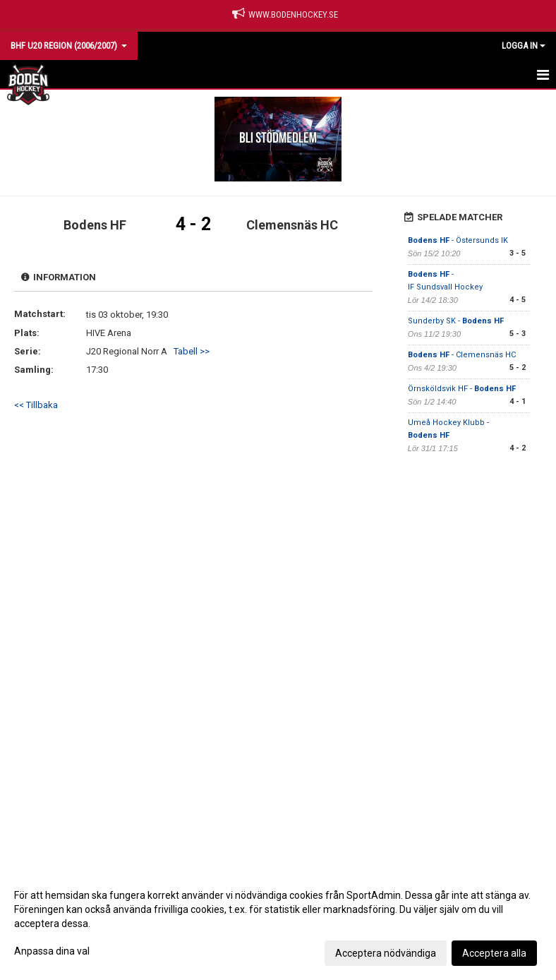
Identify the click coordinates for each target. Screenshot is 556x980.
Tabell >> (192, 351)
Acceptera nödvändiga (386, 953)
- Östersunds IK (458, 240)
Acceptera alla (494, 953)
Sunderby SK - (456, 321)
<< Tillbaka (36, 405)
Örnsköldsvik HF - (462, 389)
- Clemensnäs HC (462, 355)
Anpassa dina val (52, 951)
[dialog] (278, 924)
